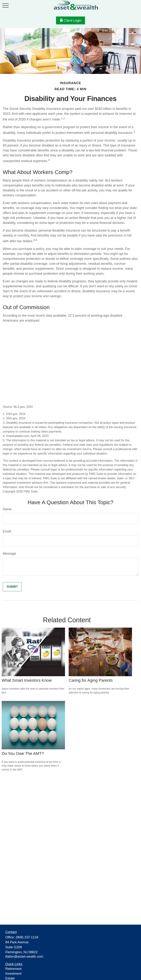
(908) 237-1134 (27, 937)
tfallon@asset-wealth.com (24, 957)
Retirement (13, 969)
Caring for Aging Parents (91, 680)
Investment (13, 974)
